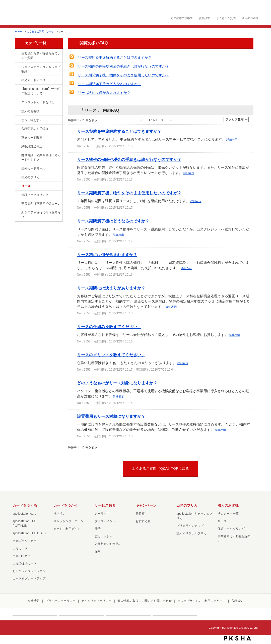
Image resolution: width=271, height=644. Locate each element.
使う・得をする (32, 120)
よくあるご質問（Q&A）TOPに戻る (160, 469)
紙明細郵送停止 (32, 146)
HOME (19, 32)
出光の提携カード (25, 563)
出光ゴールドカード (26, 541)
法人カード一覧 (228, 514)
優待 (98, 529)
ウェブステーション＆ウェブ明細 (41, 69)
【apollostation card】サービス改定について (41, 91)
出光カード (20, 548)
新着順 (140, 514)
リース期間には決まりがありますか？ (111, 288)
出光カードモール (33, 168)
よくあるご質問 (226, 18)
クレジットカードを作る (38, 102)
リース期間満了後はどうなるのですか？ (109, 84)
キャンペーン (146, 505)
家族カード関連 (32, 138)
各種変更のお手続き (35, 129)
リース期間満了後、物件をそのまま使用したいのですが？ (123, 75)
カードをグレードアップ (29, 578)
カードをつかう (66, 505)
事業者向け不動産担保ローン (41, 204)
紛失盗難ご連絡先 (182, 18)
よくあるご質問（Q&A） (41, 32)
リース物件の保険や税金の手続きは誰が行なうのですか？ (123, 66)
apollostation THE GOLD (29, 533)
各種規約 (237, 601)
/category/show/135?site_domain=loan (18, 67)
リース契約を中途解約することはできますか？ (115, 57)
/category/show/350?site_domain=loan (18, 213)
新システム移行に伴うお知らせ (41, 215)
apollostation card (24, 514)
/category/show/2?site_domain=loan (18, 102)
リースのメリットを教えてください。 (111, 355)
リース (26, 186)
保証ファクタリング (35, 195)
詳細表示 (232, 140)
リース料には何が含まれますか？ (104, 93)
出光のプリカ (30, 177)
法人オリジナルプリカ (191, 533)
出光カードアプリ (33, 80)
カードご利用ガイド (67, 529)
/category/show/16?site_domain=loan (18, 178)
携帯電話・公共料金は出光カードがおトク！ (41, 157)
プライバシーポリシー (60, 601)
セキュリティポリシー (96, 601)
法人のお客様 (250, 18)
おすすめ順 (143, 521)
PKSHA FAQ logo (238, 638)
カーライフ (102, 514)
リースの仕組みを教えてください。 (109, 327)
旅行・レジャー (105, 536)
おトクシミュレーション (29, 571)
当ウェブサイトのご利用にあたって (201, 601)
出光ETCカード (23, 556)
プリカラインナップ (190, 526)
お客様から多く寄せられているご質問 (41, 56)
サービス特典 (105, 505)
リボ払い (59, 514)
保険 (98, 551)
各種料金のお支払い (108, 544)
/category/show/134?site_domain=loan (18, 54)
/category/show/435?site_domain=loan (18, 80)
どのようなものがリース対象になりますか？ (117, 383)
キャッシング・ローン (69, 521)
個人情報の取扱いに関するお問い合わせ (145, 601)
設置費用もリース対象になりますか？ (111, 416)
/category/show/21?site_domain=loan (18, 111)
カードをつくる (25, 505)
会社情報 (34, 601)
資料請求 (205, 18)
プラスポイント (105, 521)
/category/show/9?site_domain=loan (18, 120)
